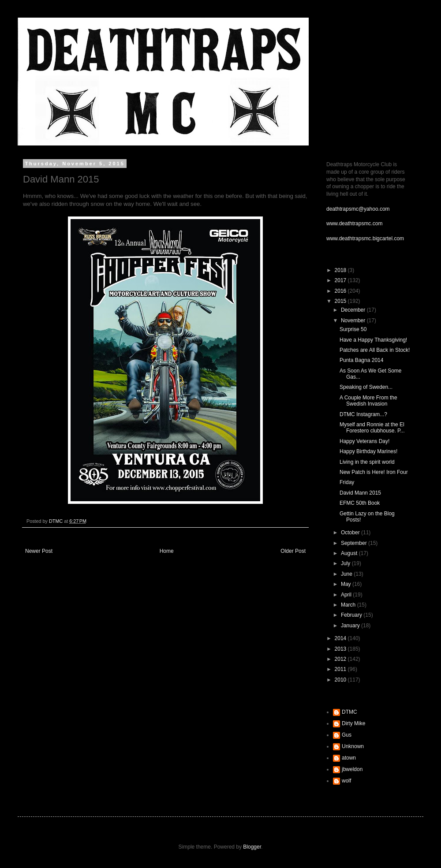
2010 (341, 680)
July (346, 563)
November (354, 320)
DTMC (349, 712)
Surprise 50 (353, 329)
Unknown (353, 746)
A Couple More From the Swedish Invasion (368, 401)
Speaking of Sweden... (366, 387)
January (351, 626)
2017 (341, 280)
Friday (347, 482)
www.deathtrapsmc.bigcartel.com (365, 238)
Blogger (252, 847)
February (352, 615)
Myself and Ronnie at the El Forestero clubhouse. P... (372, 428)
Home (167, 551)
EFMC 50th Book (360, 503)
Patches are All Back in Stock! (375, 350)
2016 (341, 291)
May (347, 584)
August (350, 553)
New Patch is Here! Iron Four (374, 472)
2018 (341, 270)
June (347, 574)
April (347, 595)
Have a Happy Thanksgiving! (373, 340)
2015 (341, 301)
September (355, 543)
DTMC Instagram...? (363, 414)
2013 (341, 649)
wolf (346, 781)
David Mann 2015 (360, 493)
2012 (341, 659)
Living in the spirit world (367, 462)
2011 (341, 669)
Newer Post (39, 551)
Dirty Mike (353, 723)
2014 (341, 638)
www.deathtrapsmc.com (354, 224)
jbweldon (352, 769)
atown (349, 758)
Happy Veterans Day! (364, 441)
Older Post (293, 551)
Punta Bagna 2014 (361, 360)
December (354, 310)
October (351, 533)
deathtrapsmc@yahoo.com (358, 209)
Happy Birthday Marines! (368, 451)
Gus (347, 735)
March (349, 605)
